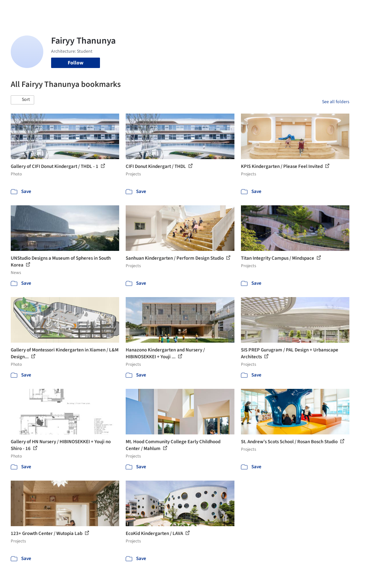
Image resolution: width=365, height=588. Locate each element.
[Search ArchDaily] (81, 9)
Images (154, 9)
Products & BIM (183, 9)
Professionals (219, 9)
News (245, 9)
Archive (263, 9)
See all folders (336, 102)
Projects (133, 9)
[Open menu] (348, 9)
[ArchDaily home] (17, 9)
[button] (22, 100)
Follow (76, 63)
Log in (295, 9)
